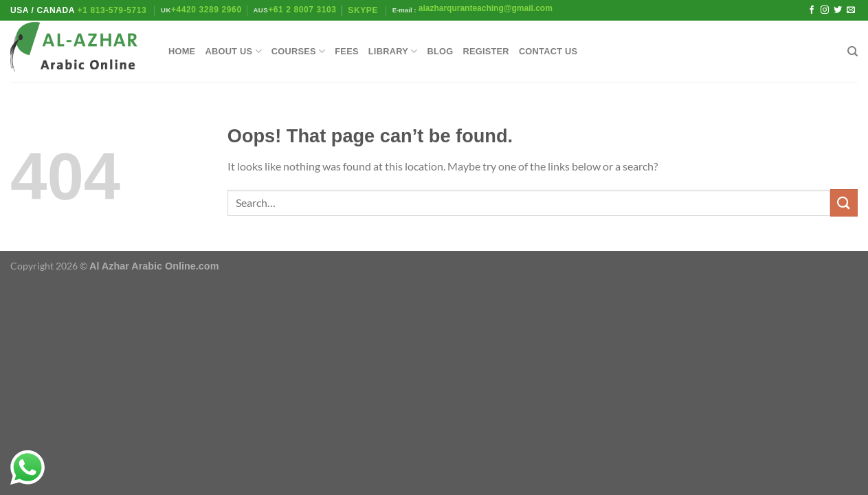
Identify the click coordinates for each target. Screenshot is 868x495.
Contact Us (548, 51)
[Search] (853, 52)
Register (486, 51)
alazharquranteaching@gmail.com (484, 8)
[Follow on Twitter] (838, 10)
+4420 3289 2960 (207, 10)
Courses (299, 51)
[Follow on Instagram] (825, 10)
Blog (440, 51)
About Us (233, 51)
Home (182, 51)
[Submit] (844, 202)
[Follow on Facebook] (812, 10)
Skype (364, 10)
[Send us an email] (851, 10)
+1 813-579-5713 (112, 10)
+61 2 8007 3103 (302, 10)
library (393, 51)
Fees (346, 51)
